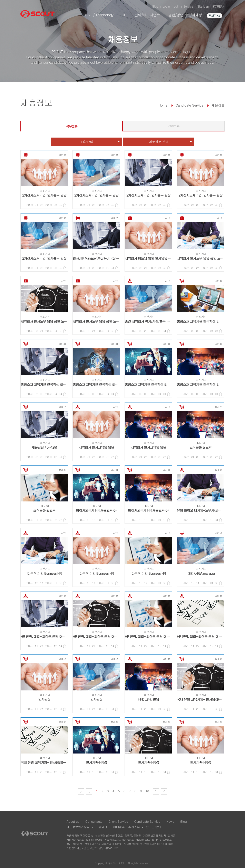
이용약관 (101, 827)
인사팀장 (44, 699)
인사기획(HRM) (96, 762)
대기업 (201, 443)
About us (73, 821)
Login (166, 6)
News (170, 821)
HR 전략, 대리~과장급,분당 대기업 (45, 636)
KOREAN (219, 6)
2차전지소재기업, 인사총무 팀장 (148, 195)
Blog (155, 6)
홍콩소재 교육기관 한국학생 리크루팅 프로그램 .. (210, 321)
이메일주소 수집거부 (126, 827)
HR (124, 15)
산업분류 (174, 126)
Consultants (94, 821)
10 (147, 791)
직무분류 (72, 126)
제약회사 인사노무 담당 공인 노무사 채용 (205, 258)
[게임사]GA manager (200, 573)
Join (177, 6)
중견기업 (97, 254)
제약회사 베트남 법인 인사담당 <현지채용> (154, 258)
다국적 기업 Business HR (44, 573)
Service (188, 6)
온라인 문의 (153, 827)
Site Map (203, 6)
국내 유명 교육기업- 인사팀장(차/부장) (204, 699)
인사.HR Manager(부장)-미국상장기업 (99, 258)
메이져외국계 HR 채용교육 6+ (96, 510)
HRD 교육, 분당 (148, 699)
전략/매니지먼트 (147, 15)
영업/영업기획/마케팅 (185, 15)
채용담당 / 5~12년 (44, 447)
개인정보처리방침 (78, 827)
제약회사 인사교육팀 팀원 (96, 447)
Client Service (118, 821)
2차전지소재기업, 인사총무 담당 (44, 195)
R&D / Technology (99, 15)
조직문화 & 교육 (201, 447)
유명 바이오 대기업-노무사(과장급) (201, 510)
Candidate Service (147, 821)
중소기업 (45, 191)
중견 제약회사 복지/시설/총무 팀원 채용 (152, 321)
